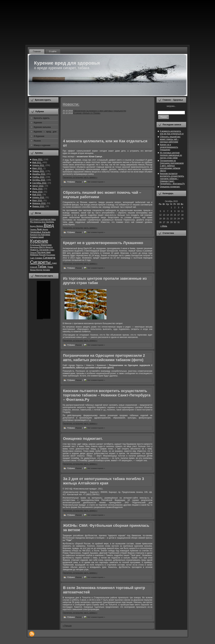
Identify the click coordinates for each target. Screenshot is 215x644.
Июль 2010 (38, 189)
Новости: (71, 104)
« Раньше (67, 626)
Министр (49, 247)
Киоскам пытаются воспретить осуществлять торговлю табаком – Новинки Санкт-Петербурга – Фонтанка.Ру (107, 395)
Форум (39, 270)
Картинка (45, 235)
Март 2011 (37, 168)
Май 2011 (37, 162)
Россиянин (51, 255)
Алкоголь (38, 222)
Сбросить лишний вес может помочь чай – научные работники (170, 139)
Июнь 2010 (38, 192)
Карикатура (36, 235)
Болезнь (50, 222)
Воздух (33, 226)
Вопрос (40, 226)
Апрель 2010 (38, 197)
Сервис (39, 258)
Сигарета (49, 258)
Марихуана (46, 245)
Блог (44, 222)
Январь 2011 (39, 171)
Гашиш (33, 229)
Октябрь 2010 (39, 180)
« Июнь (164, 226)
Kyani (36, 219)
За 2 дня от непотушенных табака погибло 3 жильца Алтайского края (103, 481)
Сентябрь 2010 (40, 183)
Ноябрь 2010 (39, 177)
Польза (33, 252)
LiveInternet (45, 219)
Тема (50, 267)
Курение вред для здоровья (67, 63)
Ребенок (34, 255)
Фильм (33, 270)
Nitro (53, 219)
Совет (54, 263)
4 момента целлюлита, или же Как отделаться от (172, 132)
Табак (42, 267)
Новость (35, 250)
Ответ (52, 250)
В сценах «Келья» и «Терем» (87, 113)
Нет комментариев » (96, 182)
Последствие (44, 252)
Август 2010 (38, 186)
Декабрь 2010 (39, 174)
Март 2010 (37, 200)
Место (42, 247)
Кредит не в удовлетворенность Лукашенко (103, 243)
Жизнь (45, 229)
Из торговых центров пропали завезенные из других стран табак (171, 155)
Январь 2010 (39, 206)
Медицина (35, 247)
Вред (49, 225)
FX (32, 219)
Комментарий (37, 237)
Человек (46, 270)
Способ (34, 267)
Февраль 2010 (39, 203)
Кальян (46, 232)
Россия (43, 255)
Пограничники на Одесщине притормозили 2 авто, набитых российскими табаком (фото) (104, 358)
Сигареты (41, 262)
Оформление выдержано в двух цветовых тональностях (100, 111)
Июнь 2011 (38, 159)
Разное (79, 182)
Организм (44, 250)
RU (32, 222)
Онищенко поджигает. (83, 439)
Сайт (33, 258)
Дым (39, 229)
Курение (39, 241)
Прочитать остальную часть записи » (80, 177)
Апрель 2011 (38, 165)
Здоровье (36, 232)
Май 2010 (37, 195)
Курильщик (35, 245)
